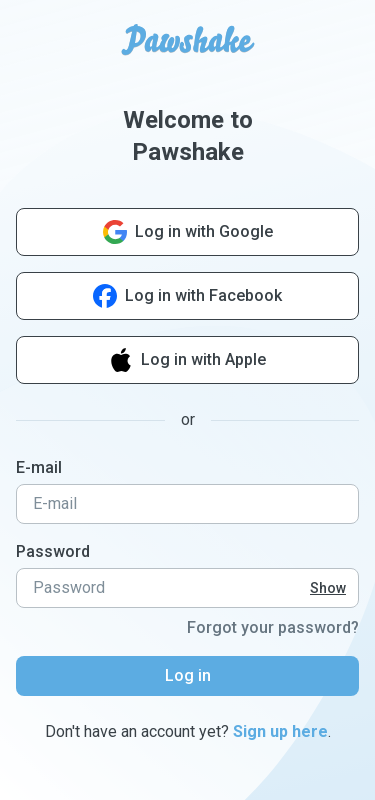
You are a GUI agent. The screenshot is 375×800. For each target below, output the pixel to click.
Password (53, 551)
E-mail (39, 467)
